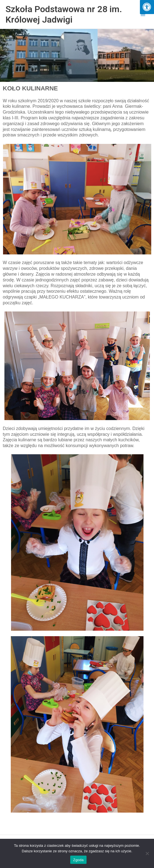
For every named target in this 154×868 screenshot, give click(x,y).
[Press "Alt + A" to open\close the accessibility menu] (147, 7)
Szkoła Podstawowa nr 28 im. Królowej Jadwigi (64, 14)
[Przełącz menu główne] (143, 14)
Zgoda (78, 860)
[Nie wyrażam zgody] (147, 853)
